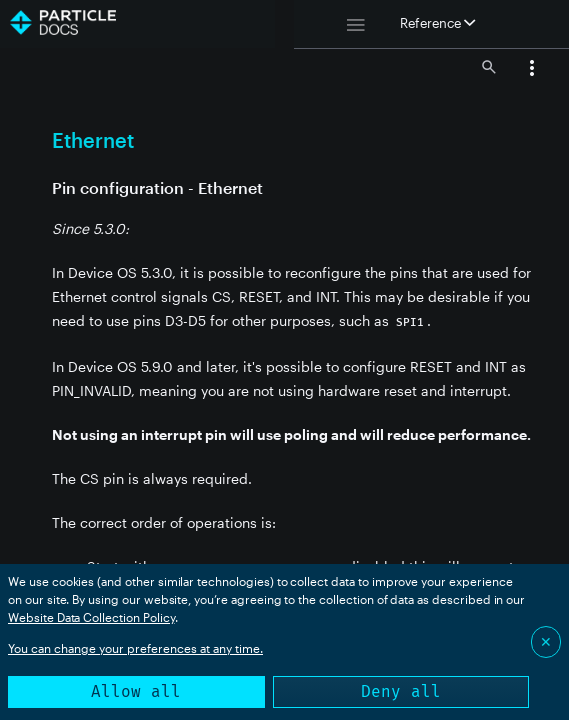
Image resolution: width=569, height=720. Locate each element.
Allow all (136, 691)
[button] (532, 70)
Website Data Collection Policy (91, 617)
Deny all (401, 691)
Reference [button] (437, 23)
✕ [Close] (546, 641)
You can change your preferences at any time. (135, 648)
